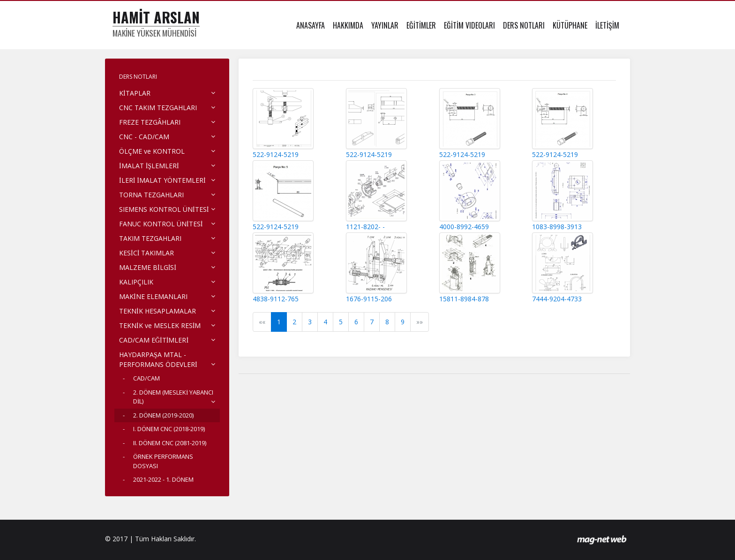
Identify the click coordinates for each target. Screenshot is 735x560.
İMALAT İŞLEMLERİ (149, 166)
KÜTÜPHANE (570, 25)
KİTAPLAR (135, 93)
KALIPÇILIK (136, 282)
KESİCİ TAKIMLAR (146, 253)
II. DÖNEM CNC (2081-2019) (170, 443)
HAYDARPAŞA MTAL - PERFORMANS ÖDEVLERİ (158, 359)
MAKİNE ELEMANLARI (153, 296)
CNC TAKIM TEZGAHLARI (158, 108)
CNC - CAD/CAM (144, 137)
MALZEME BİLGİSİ (148, 267)
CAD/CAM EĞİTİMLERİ (154, 340)
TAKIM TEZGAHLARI (150, 238)
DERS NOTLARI (524, 25)
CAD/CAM (146, 378)
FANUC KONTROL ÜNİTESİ (161, 224)
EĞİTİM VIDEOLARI (469, 25)
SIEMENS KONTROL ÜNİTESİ (164, 209)
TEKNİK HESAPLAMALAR (157, 311)
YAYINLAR (385, 25)
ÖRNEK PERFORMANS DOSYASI (163, 461)
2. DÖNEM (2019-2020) (163, 415)
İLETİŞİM (607, 25)
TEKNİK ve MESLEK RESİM (160, 325)
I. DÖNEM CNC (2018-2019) (169, 429)
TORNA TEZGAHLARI (151, 195)
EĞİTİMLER (421, 25)
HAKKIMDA (348, 25)
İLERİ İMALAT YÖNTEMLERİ (162, 180)
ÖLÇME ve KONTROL (152, 151)
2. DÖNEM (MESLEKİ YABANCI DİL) (173, 397)
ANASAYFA (311, 25)
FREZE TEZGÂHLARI (150, 122)
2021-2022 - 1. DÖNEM (163, 479)
